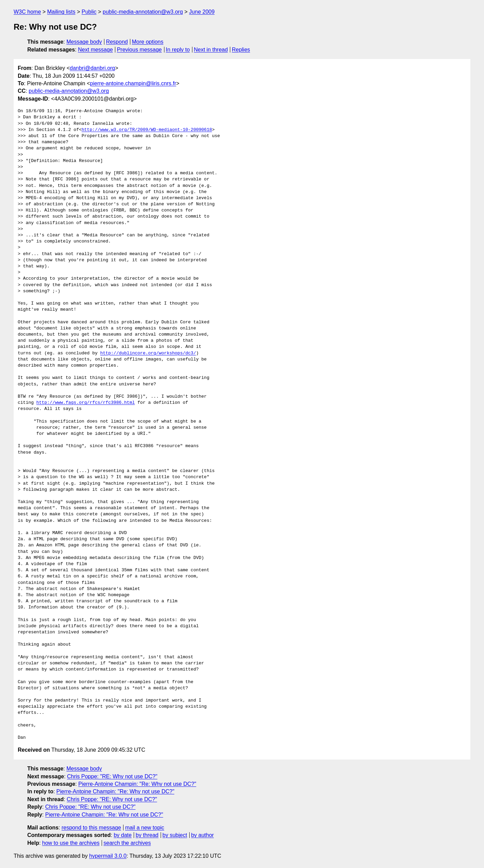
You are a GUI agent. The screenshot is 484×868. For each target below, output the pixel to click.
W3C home (27, 12)
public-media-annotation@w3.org (143, 12)
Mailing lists (61, 12)
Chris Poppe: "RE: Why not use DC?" (112, 776)
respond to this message (91, 828)
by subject (175, 835)
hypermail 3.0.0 (108, 856)
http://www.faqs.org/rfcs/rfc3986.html (86, 403)
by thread (147, 835)
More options (148, 42)
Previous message (140, 50)
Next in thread (211, 50)
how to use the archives (71, 843)
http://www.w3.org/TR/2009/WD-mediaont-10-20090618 (147, 130)
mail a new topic (145, 828)
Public (89, 12)
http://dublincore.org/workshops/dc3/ (148, 353)
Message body (84, 42)
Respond (117, 42)
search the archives (127, 843)
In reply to (178, 50)
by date (122, 835)
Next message (96, 50)
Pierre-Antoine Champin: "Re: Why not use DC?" (137, 784)
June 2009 (202, 12)
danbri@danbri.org (92, 68)
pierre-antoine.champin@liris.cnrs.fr (133, 83)
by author (202, 835)
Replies (241, 50)
